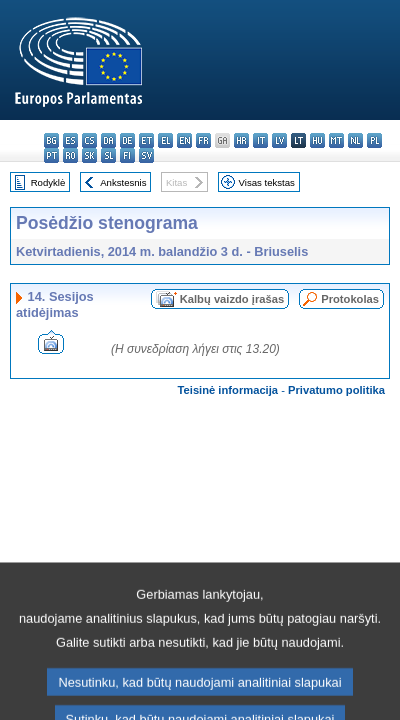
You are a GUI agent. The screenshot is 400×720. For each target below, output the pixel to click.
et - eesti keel (146, 140)
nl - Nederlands (355, 140)
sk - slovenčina (89, 155)
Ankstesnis (123, 182)
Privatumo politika (336, 390)
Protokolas (350, 299)
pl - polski (374, 140)
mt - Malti (336, 140)
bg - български (51, 140)
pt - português (51, 155)
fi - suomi (127, 155)
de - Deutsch (127, 140)
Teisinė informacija (228, 390)
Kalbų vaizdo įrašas (232, 299)
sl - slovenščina (108, 155)
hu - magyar (317, 140)
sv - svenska (146, 155)
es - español (70, 140)
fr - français (203, 140)
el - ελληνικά (165, 140)
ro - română (70, 155)
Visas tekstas (267, 182)
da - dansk (108, 140)
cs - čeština (89, 140)
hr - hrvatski (241, 140)
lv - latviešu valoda (279, 140)
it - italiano (260, 140)
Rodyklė (48, 182)
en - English (184, 140)
